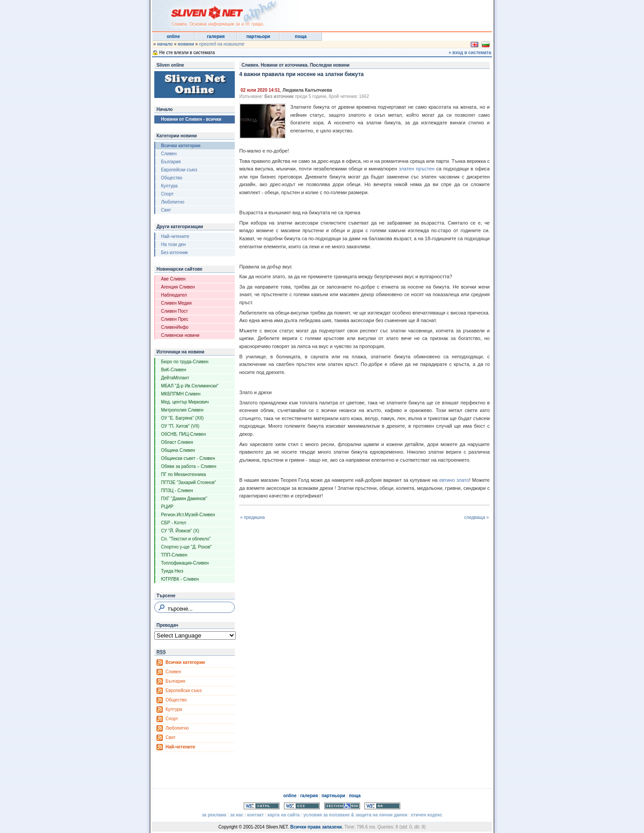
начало (165, 44)
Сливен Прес (175, 319)
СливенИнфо (175, 327)
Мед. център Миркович (185, 402)
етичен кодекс (427, 815)
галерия (216, 36)
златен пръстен (417, 169)
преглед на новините (222, 44)
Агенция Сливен (178, 287)
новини (186, 44)
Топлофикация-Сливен (185, 563)
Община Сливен (178, 450)
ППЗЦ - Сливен (177, 491)
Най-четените (175, 236)
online (173, 36)
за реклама (214, 815)
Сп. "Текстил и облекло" (186, 539)
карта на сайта (284, 815)
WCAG (382, 806)
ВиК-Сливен (174, 370)
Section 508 (342, 806)
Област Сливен (177, 442)
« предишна (252, 517)
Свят (166, 210)
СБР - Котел (174, 523)
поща (301, 36)
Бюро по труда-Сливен (185, 362)
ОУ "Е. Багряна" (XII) (182, 418)
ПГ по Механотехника (183, 474)
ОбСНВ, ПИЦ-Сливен (183, 434)
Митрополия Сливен (182, 410)
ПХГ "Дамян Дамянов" (184, 499)
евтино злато (454, 480)
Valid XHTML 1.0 (262, 806)
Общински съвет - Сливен (188, 458)
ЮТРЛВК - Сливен (180, 579)
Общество (172, 178)
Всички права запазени (316, 827)
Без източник (174, 253)
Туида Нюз (172, 571)
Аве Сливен (173, 279)
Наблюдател (174, 295)
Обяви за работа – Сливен (189, 466)
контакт (256, 815)
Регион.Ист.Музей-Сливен (188, 515)
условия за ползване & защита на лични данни (355, 815)
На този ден (173, 244)
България (171, 162)
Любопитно (173, 202)
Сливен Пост (174, 311)
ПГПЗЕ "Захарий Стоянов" (189, 482)
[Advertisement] (382, 13)
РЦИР (167, 507)
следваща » (477, 517)
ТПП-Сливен (174, 555)
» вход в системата (470, 53)
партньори (258, 36)
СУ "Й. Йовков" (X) (180, 531)
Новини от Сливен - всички (191, 119)
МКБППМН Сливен (181, 394)
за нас (237, 815)
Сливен (169, 154)
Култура (169, 186)
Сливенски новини (180, 335)
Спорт (167, 194)
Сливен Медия (176, 303)
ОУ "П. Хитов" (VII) (180, 426)
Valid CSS (302, 806)
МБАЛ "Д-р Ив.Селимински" (190, 386)
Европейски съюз (179, 170)
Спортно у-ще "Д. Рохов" (186, 547)
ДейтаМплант (175, 378)
